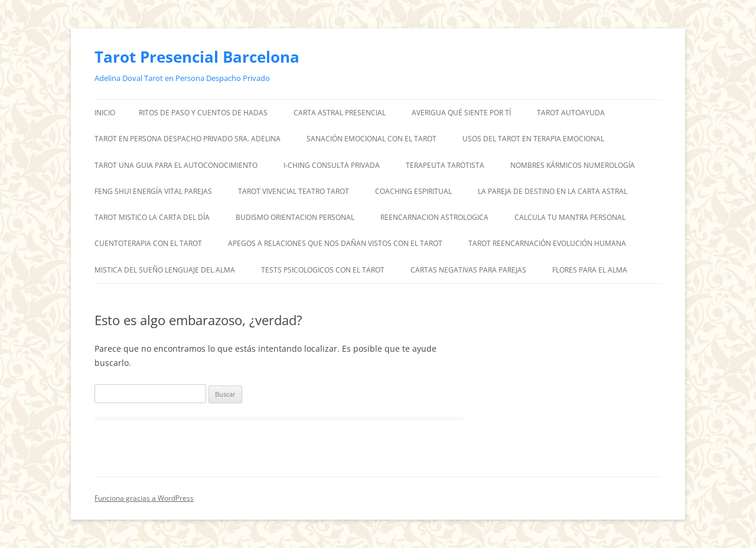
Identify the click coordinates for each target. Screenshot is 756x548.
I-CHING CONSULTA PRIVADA (332, 165)
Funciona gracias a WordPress (144, 498)
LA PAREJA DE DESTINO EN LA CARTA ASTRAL (553, 191)
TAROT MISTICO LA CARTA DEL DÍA (152, 217)
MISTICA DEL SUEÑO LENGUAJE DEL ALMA (165, 270)
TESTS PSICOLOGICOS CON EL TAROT (323, 270)
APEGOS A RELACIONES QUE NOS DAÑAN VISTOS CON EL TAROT (335, 243)
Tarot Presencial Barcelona (197, 57)
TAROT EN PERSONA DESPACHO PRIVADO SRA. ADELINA (188, 139)
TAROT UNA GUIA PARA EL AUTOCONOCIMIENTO (176, 165)
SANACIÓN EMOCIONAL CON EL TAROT (372, 139)
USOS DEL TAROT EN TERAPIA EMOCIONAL (533, 139)
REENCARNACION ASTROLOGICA (434, 217)
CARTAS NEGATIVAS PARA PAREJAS (468, 270)
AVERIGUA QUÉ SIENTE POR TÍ (461, 113)
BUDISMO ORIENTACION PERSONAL (295, 217)
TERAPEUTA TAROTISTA (445, 165)
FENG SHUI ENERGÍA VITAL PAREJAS (153, 191)
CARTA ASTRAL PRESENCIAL (340, 113)
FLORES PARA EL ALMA (590, 270)
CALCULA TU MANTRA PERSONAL (570, 217)
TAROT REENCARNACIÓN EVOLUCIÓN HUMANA (547, 243)
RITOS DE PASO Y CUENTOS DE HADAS (203, 113)
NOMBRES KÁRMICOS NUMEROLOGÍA (573, 165)
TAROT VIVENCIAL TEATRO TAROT (294, 191)
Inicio (105, 113)
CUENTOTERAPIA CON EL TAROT (148, 243)
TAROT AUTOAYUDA (571, 113)
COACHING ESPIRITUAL (413, 191)
